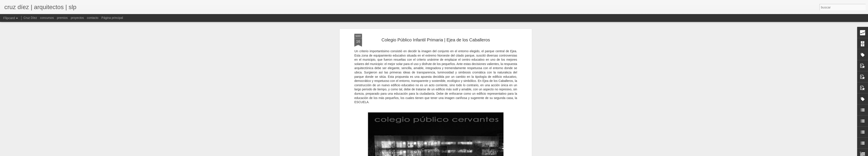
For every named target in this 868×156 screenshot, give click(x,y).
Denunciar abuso (486, 154)
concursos (47, 18)
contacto (93, 18)
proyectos (77, 18)
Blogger (471, 154)
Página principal (112, 18)
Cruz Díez (30, 18)
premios (62, 18)
